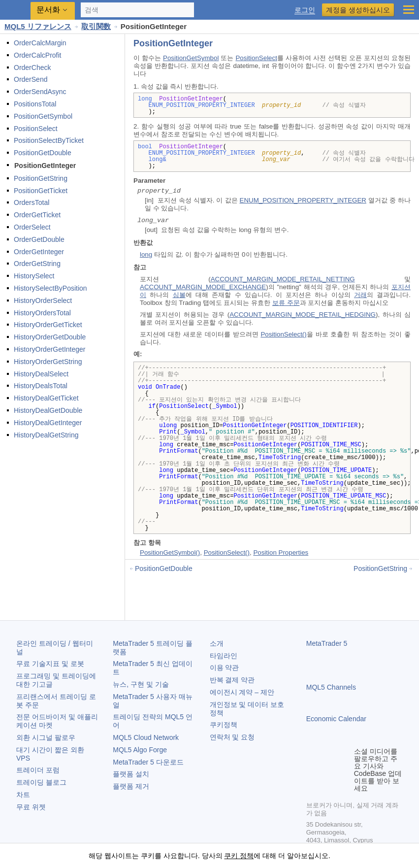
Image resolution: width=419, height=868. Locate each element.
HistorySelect (34, 276)
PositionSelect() (283, 334)
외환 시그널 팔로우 (46, 737)
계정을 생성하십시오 (358, 10)
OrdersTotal (32, 202)
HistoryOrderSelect (43, 300)
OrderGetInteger (39, 252)
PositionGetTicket (41, 191)
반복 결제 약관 (232, 680)
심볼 (179, 295)
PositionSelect (36, 129)
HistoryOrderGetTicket (48, 325)
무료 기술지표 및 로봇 (50, 664)
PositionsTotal (35, 104)
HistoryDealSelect (41, 374)
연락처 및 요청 (232, 737)
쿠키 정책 (239, 856)
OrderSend (31, 79)
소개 (217, 643)
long (146, 254)
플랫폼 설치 (131, 774)
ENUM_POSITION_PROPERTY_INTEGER (303, 200)
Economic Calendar (336, 719)
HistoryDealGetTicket (46, 398)
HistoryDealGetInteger (48, 423)
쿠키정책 (224, 725)
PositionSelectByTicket (49, 140)
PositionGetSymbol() (170, 552)
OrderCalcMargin (40, 43)
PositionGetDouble (43, 153)
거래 (360, 295)
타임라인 (224, 656)
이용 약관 (225, 668)
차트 (23, 795)
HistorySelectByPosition (50, 288)
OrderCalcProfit (37, 55)
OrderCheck (32, 67)
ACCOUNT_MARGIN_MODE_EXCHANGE (203, 287)
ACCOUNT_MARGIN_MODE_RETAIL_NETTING (283, 279)
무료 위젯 (31, 807)
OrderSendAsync (40, 92)
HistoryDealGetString (46, 435)
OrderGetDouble (39, 239)
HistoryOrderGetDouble (50, 337)
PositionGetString (41, 178)
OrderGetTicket (37, 215)
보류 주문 (286, 303)
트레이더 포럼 (38, 770)
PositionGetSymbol (43, 116)
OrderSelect (32, 227)
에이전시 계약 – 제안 (242, 692)
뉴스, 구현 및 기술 (141, 684)
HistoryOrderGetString (48, 362)
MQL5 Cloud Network (146, 737)
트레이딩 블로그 (41, 782)
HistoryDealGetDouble (48, 410)
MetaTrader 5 (327, 643)
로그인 (305, 10)
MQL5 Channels (331, 687)
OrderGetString (37, 264)
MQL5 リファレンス (38, 26)
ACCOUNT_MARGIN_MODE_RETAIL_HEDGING (303, 315)
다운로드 (148, 762)
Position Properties (281, 552)
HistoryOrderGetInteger (50, 349)
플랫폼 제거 (131, 786)
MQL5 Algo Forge (140, 750)
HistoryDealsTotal (41, 386)
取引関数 (96, 26)
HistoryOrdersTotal (42, 313)
